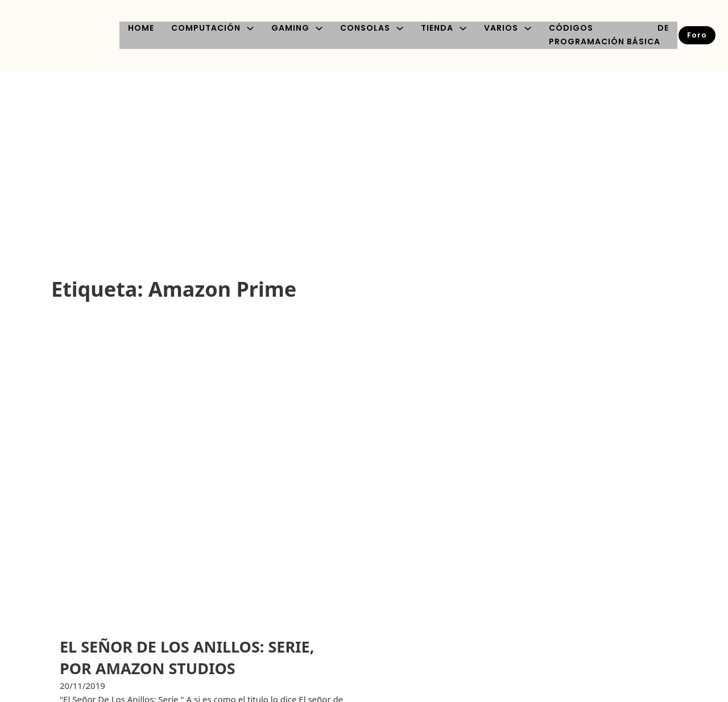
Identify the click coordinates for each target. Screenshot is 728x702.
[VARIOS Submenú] (528, 28)
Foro (697, 35)
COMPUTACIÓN (206, 28)
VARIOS (501, 28)
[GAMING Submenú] (319, 28)
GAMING (290, 28)
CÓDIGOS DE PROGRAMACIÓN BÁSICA (609, 35)
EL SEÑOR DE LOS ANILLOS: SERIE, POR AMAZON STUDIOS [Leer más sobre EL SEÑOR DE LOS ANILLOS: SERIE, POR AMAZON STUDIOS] (187, 657)
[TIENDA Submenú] (463, 28)
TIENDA (437, 28)
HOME (141, 28)
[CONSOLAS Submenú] (400, 28)
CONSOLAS (365, 28)
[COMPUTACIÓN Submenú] (250, 28)
